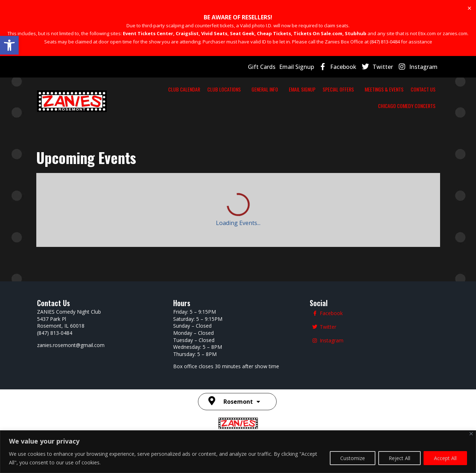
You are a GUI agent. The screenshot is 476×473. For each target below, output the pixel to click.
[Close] (471, 434)
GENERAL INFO (272, 89)
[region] (238, 452)
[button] (9, 45)
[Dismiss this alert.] (469, 8)
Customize (353, 458)
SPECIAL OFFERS (342, 89)
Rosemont (242, 402)
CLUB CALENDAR (195, 89)
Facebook (343, 67)
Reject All (399, 458)
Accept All (445, 458)
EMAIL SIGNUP (306, 89)
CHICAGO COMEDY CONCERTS (407, 106)
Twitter (383, 67)
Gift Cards (262, 67)
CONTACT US (423, 89)
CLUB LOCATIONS (235, 89)
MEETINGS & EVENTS (384, 89)
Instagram (423, 67)
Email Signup (297, 67)
